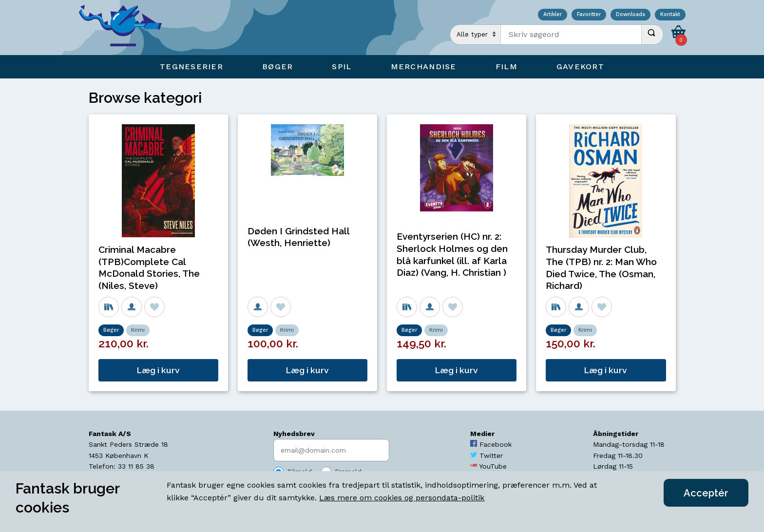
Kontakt (670, 15)
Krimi (138, 330)
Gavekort (580, 66)
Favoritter (589, 15)
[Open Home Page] (125, 28)
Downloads (630, 15)
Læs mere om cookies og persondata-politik (402, 498)
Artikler (553, 15)
